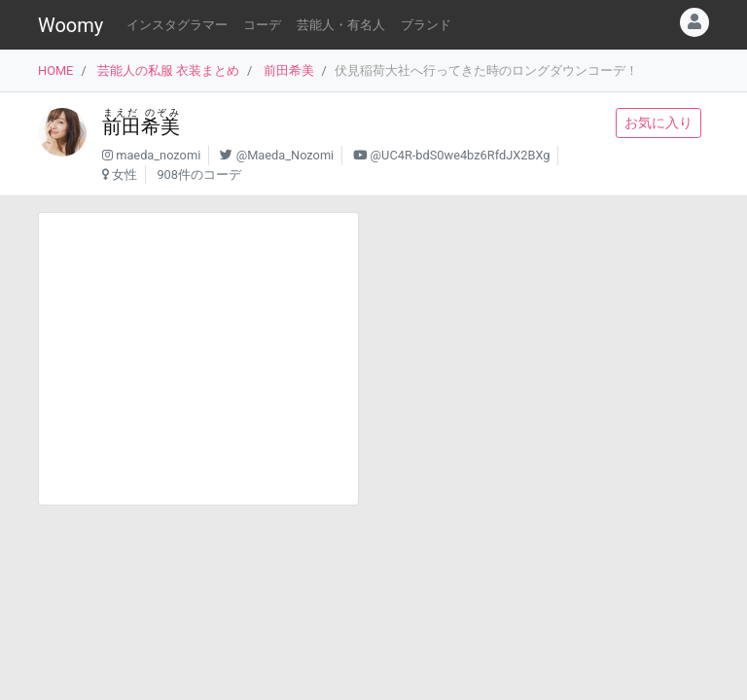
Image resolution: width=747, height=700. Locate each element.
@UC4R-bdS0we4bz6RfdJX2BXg (461, 155)
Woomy (71, 25)
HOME (55, 70)
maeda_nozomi (158, 155)
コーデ (262, 25)
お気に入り (658, 122)
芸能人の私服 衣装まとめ (168, 70)
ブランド (426, 25)
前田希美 (289, 70)
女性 (124, 175)
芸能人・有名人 (341, 25)
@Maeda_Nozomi (285, 155)
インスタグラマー (177, 25)
